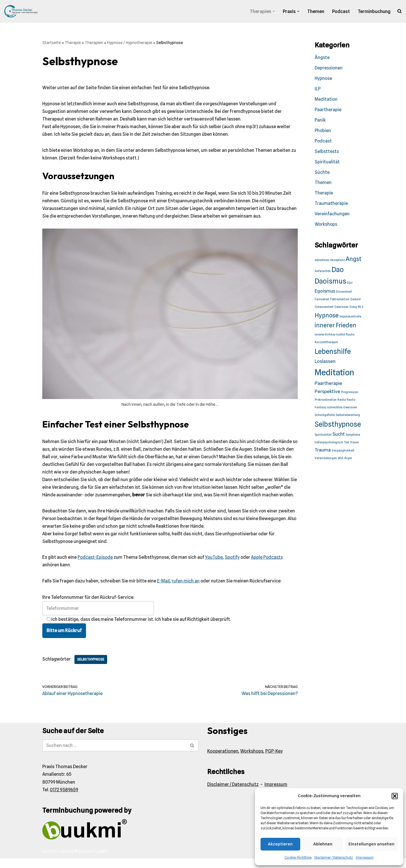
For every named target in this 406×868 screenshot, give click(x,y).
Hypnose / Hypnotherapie (130, 43)
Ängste (322, 58)
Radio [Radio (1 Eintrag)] (342, 401)
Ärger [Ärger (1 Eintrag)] (348, 460)
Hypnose (324, 79)
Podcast (341, 11)
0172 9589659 (64, 799)
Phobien (323, 131)
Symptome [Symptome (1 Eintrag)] (353, 436)
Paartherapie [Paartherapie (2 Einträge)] (328, 385)
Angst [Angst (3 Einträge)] (354, 260)
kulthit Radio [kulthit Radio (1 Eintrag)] (345, 336)
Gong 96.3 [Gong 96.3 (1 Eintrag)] (356, 309)
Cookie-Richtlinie (298, 857)
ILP (318, 89)
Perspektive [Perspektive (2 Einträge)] (327, 393)
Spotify (233, 567)
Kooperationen (223, 761)
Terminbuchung (374, 11)
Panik (320, 121)
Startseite (52, 43)
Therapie (73, 43)
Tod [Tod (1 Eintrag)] (347, 444)
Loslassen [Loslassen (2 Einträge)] (325, 363)
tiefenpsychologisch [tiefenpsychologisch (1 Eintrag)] (329, 444)
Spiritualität (327, 163)
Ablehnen (323, 844)
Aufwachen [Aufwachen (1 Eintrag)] (323, 272)
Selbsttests (327, 152)
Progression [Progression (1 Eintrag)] (350, 394)
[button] (395, 796)
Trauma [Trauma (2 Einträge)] (323, 451)
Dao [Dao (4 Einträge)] (338, 271)
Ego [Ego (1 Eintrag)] (350, 284)
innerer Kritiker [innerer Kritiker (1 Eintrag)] (325, 336)
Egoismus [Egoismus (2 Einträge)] (325, 292)
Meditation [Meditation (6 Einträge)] (334, 374)
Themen (315, 11)
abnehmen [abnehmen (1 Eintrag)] (322, 261)
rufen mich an (186, 591)
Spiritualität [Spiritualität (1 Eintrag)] (323, 436)
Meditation (326, 100)
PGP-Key (274, 761)
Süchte (322, 173)
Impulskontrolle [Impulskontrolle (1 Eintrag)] (350, 318)
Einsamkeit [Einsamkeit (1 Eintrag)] (344, 293)
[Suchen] (114, 755)
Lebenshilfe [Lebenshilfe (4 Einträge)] (333, 353)
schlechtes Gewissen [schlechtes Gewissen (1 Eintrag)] (342, 409)
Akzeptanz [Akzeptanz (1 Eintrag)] (337, 261)
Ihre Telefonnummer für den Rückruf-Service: (98, 612)
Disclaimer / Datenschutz (334, 857)
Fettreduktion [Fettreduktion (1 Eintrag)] (340, 301)
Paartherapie (328, 110)
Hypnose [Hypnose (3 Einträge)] (327, 317)
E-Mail (163, 591)
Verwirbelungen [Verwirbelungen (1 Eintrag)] (326, 460)
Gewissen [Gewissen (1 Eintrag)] (341, 309)
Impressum (365, 857)
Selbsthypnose (91, 669)
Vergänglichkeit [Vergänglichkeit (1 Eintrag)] (343, 452)
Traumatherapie (331, 205)
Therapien (94, 43)
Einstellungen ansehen (371, 844)
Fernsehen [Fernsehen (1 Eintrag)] (322, 301)
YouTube (215, 567)
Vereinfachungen (332, 215)
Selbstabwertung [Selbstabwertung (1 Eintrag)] (348, 417)
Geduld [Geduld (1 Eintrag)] (355, 301)
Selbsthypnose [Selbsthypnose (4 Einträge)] (338, 426)
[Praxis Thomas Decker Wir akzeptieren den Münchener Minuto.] (21, 11)
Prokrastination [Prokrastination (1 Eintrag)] (326, 401)
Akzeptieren (280, 844)
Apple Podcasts (269, 567)
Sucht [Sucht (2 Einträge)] (339, 436)
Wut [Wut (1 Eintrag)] (341, 460)
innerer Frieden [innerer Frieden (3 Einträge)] (336, 327)
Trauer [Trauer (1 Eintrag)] (354, 444)
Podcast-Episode (95, 567)
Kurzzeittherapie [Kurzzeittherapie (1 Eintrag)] (326, 344)
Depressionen (329, 68)
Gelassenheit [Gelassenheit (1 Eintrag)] (324, 309)
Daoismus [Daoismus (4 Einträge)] (330, 283)
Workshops (326, 226)
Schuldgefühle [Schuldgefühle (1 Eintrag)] (325, 417)
